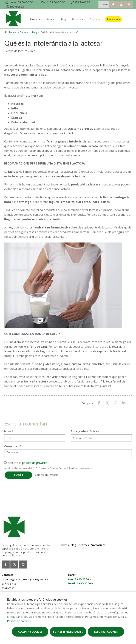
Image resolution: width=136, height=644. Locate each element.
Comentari (13, 446)
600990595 (8, 588)
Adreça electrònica (85, 431)
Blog (63, 19)
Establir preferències (68, 632)
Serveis (50, 19)
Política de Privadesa (58, 468)
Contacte (95, 19)
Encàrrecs (78, 19)
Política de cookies (19, 621)
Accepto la (26, 463)
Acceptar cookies (30, 632)
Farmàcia (35, 19)
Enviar (19, 475)
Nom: (9, 431)
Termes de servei (85, 468)
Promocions (114, 19)
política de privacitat (35, 463)
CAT (104, 4)
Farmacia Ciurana (19, 32)
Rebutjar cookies (106, 632)
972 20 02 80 (9, 584)
